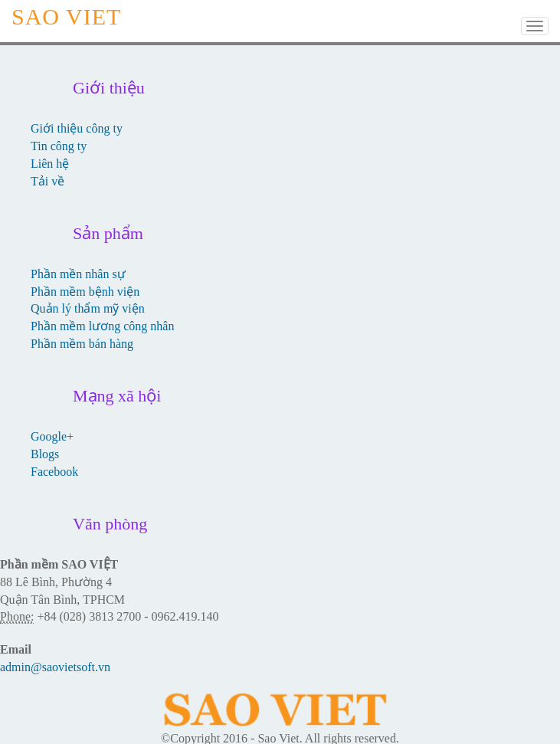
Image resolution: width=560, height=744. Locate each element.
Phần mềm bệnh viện (85, 292)
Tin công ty (59, 146)
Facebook (54, 472)
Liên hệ (50, 164)
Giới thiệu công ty (77, 128)
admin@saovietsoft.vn (55, 667)
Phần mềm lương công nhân (102, 326)
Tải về (47, 181)
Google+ (52, 436)
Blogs (45, 454)
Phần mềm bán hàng (82, 344)
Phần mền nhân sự (78, 274)
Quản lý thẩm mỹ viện (88, 308)
